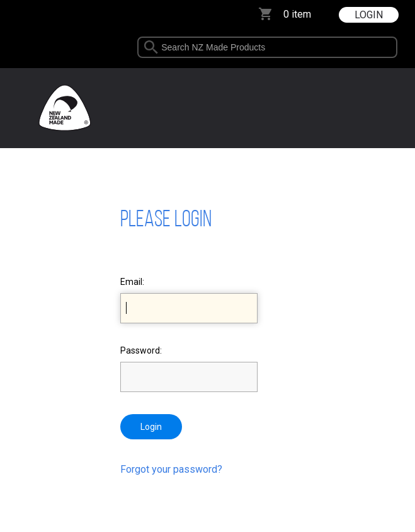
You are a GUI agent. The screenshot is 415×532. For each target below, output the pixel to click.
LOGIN (369, 15)
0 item (297, 14)
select (399, 47)
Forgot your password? (171, 469)
